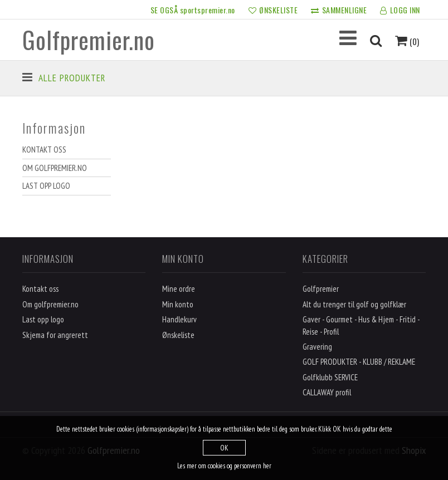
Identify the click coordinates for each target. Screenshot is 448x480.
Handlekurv (179, 319)
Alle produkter (72, 78)
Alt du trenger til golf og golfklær (354, 304)
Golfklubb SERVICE (330, 377)
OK (224, 448)
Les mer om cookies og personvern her (224, 466)
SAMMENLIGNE (339, 11)
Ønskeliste (178, 335)
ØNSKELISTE (273, 11)
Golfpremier (321, 289)
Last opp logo (46, 186)
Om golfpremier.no (55, 168)
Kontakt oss (44, 150)
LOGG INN (400, 11)
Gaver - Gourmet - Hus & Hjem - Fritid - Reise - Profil (361, 325)
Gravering (317, 347)
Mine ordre (179, 289)
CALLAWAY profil (327, 392)
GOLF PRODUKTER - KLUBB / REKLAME (359, 362)
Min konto (178, 304)
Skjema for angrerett (55, 335)
